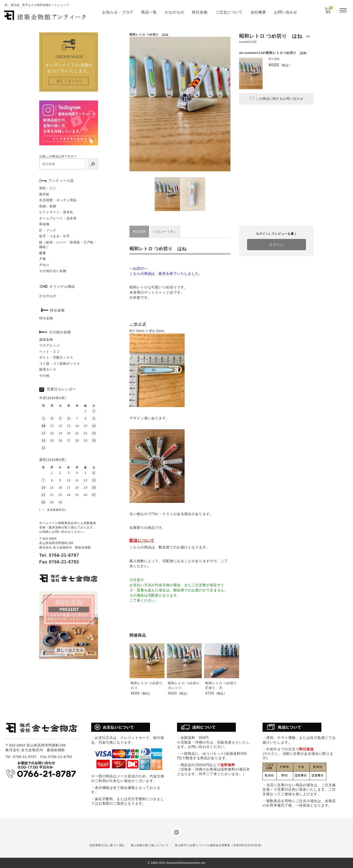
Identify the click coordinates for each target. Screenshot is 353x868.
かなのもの (175, 12)
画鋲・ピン (48, 188)
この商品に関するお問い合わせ (277, 98)
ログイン (277, 245)
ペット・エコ (49, 352)
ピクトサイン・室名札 (56, 212)
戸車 (43, 259)
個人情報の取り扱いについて (150, 845)
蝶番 (43, 253)
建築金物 (46, 340)
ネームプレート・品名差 (58, 218)
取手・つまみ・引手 (55, 236)
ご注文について (229, 12)
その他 (44, 376)
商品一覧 (149, 12)
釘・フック (48, 230)
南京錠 (44, 194)
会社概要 (258, 12)
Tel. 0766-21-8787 (59, 555)
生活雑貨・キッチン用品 (58, 200)
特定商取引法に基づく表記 (107, 845)
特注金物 (200, 12)
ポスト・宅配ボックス (56, 357)
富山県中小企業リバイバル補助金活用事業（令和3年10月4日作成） (219, 845)
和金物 (44, 224)
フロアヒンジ (49, 345)
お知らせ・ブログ (118, 12)
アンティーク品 (61, 181)
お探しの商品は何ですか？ (58, 156)
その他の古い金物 (53, 271)
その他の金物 (60, 332)
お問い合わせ (286, 12)
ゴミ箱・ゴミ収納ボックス (60, 364)
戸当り (44, 265)
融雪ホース (48, 369)
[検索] (93, 164)
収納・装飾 (48, 206)
